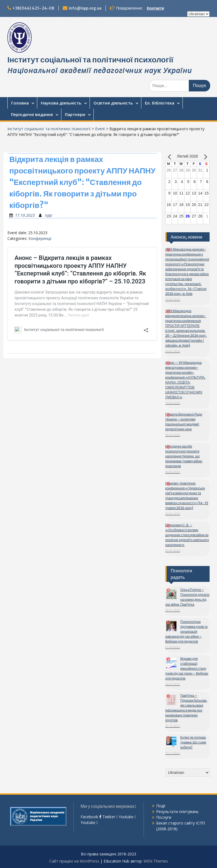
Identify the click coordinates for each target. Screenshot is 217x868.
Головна (20, 103)
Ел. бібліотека (160, 103)
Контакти (155, 8)
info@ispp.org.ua (85, 8)
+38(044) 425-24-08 (33, 8)
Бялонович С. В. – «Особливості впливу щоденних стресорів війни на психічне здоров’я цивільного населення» (187, 535)
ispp (48, 215)
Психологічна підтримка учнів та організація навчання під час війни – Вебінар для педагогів (186, 632)
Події (161, 806)
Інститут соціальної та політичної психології (90, 60)
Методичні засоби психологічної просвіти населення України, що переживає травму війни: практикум (184, 456)
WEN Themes (156, 861)
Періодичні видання (32, 114)
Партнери (75, 114)
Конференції (40, 238)
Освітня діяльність (113, 103)
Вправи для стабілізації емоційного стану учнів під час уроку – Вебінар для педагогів (187, 668)
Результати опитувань (177, 812)
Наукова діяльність (61, 103)
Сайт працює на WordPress (74, 861)
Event (100, 129)
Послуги (164, 817)
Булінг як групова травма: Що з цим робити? (193, 742)
